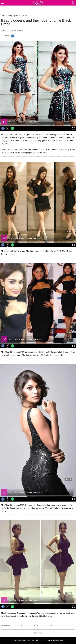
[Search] (74, 2)
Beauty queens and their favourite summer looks (37, 626)
